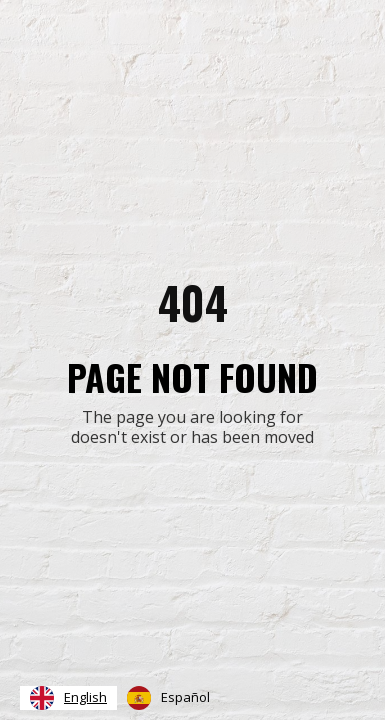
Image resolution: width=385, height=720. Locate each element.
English (68, 698)
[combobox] (68, 698)
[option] (168, 698)
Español (168, 698)
